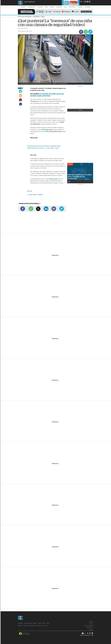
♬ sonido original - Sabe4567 (35, 195)
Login (26, 2)
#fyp (35, 148)
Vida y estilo (72, 7)
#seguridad (53, 146)
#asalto (59, 146)
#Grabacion (47, 146)
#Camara (41, 146)
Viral (43, 17)
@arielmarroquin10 (32, 146)
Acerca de (91, 624)
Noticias (40, 7)
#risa (38, 148)
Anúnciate (91, 622)
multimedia (88, 7)
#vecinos (42, 148)
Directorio (91, 630)
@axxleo (30, 191)
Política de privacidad (89, 626)
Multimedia (39, 626)
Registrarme (31, 2)
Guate (46, 7)
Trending (80, 7)
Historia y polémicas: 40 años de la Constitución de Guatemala (80, 177)
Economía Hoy (32, 7)
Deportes (59, 7)
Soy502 (23, 7)
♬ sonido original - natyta (52, 148)
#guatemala (30, 148)
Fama (65, 7)
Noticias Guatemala (25, 17)
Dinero (52, 7)
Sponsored (45, 626)
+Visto (80, 110)
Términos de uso (90, 628)
